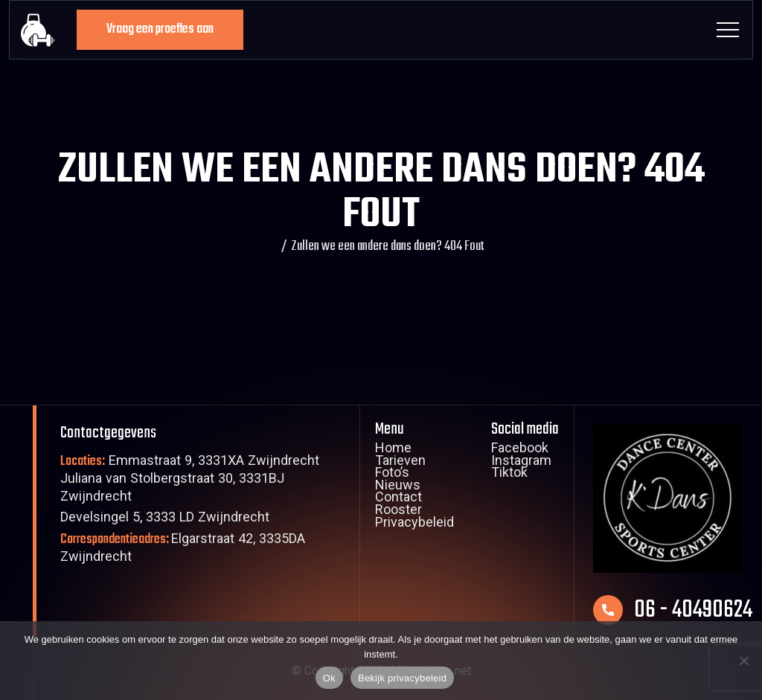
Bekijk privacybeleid (402, 678)
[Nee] (743, 661)
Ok (329, 678)
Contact (398, 499)
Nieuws (398, 487)
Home (393, 450)
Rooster (398, 512)
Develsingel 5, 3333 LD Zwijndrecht (165, 519)
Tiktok (509, 475)
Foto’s (392, 475)
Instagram (521, 463)
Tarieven (400, 463)
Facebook (520, 450)
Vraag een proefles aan (160, 29)
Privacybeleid (414, 524)
